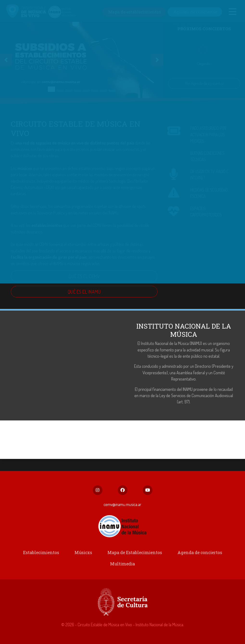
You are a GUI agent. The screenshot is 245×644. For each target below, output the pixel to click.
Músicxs (84, 553)
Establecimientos (42, 553)
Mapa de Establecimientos (135, 553)
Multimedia (122, 565)
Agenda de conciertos (198, 553)
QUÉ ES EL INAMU (84, 292)
